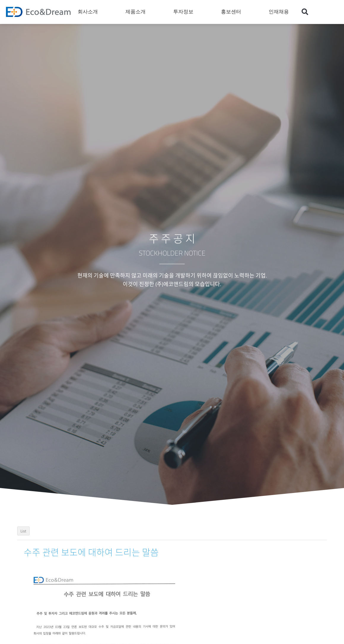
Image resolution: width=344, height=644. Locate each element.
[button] (305, 12)
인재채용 (280, 12)
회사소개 (89, 12)
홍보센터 (232, 12)
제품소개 (137, 12)
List (23, 531)
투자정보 (185, 12)
